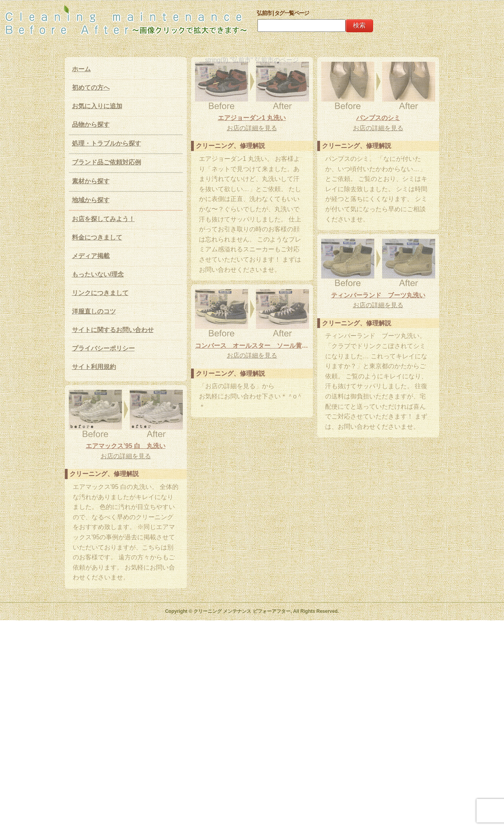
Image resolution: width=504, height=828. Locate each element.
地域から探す (91, 200)
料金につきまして (97, 237)
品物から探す (91, 124)
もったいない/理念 (98, 274)
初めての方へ (91, 88)
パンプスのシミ (378, 118)
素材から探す (91, 181)
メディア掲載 (91, 256)
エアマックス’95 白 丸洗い (126, 446)
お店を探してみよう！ (103, 219)
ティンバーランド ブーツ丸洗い (378, 295)
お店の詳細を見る (252, 128)
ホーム (81, 69)
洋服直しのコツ (94, 311)
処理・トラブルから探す (107, 143)
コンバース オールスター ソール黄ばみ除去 (252, 346)
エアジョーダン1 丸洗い (252, 118)
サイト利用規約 (94, 367)
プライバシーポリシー (103, 348)
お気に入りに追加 (97, 106)
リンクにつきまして (100, 293)
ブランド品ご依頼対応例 (107, 162)
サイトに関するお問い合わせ (113, 330)
